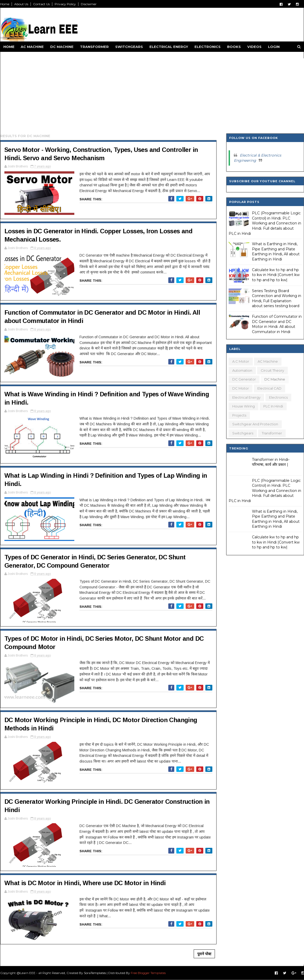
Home (5, 4)
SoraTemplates (95, 973)
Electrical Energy (169, 47)
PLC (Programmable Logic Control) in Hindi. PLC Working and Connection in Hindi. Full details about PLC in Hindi (265, 223)
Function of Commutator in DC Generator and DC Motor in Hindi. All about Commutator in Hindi (277, 324)
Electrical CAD (269, 388)
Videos (254, 47)
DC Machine (62, 47)
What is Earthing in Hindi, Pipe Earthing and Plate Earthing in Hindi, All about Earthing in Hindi (276, 252)
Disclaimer (89, 4)
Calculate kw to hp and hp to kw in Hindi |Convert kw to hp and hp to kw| (276, 275)
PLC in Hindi (273, 406)
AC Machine (32, 47)
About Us (21, 4)
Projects (239, 415)
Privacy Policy (65, 4)
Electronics (208, 47)
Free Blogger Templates (148, 973)
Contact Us (41, 4)
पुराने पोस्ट (204, 954)
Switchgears (129, 47)
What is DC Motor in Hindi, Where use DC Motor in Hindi (85, 883)
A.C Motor (241, 361)
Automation (242, 370)
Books (234, 47)
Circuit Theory (272, 370)
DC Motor (241, 388)
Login (274, 47)
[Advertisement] (152, 95)
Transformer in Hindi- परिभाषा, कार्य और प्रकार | (271, 462)
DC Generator (244, 379)
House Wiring (244, 406)
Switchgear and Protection (255, 424)
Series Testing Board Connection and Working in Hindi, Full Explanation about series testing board (277, 298)
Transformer (94, 47)
